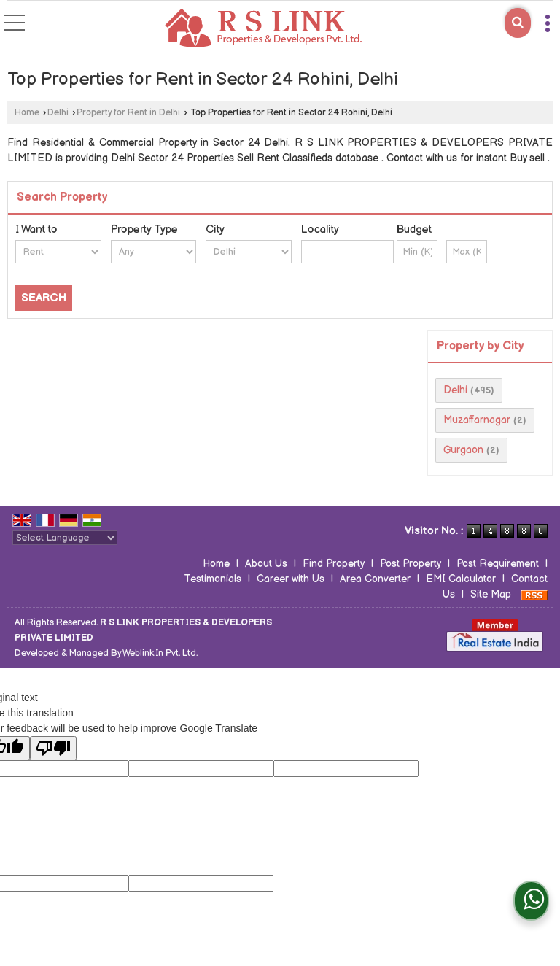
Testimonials (213, 579)
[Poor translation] (53, 748)
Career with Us (291, 579)
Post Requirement (498, 564)
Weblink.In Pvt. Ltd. (160, 653)
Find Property (334, 564)
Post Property (411, 564)
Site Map (491, 594)
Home (27, 113)
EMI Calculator (461, 579)
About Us (266, 564)
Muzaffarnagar (477, 420)
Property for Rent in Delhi (128, 113)
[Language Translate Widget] (65, 538)
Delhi (58, 113)
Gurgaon (463, 450)
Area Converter (375, 579)
